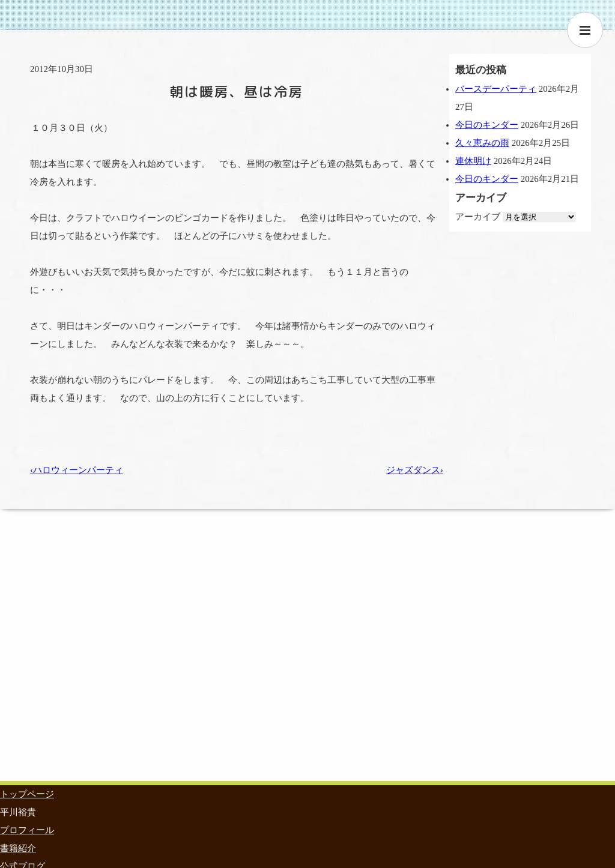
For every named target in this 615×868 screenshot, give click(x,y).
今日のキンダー (487, 125)
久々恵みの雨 (482, 143)
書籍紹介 (18, 848)
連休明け (473, 161)
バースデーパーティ (496, 89)
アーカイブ (478, 217)
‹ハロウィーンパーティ (77, 470)
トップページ (27, 794)
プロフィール (27, 830)
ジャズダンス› (415, 470)
